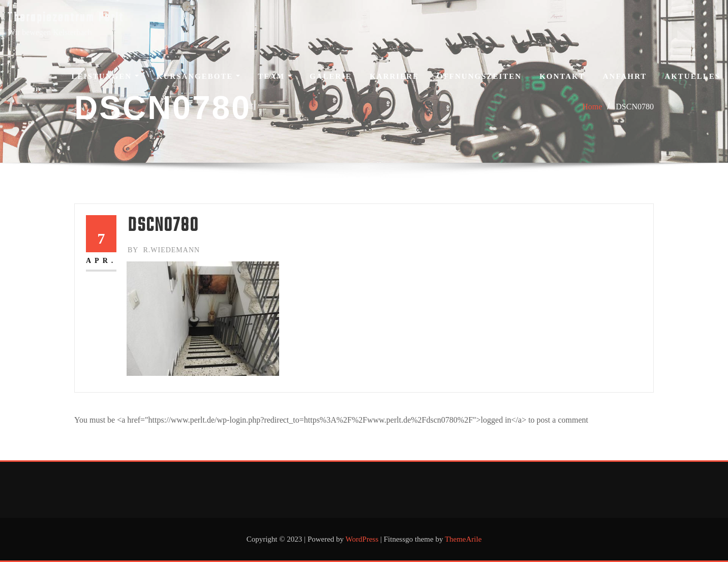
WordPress (362, 539)
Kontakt (562, 76)
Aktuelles (692, 76)
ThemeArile (463, 539)
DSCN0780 (635, 107)
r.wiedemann (164, 250)
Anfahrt (625, 76)
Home (592, 107)
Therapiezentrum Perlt (66, 18)
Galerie (331, 76)
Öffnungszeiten (479, 76)
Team (275, 76)
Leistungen (105, 76)
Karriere (394, 76)
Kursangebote (198, 76)
